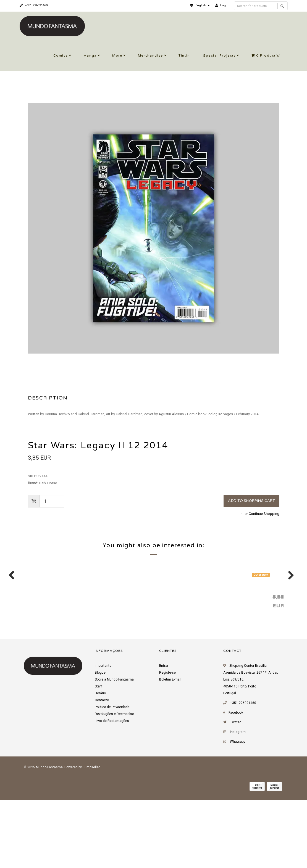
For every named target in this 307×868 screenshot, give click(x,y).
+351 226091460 (34, 5)
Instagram (238, 802)
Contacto (102, 770)
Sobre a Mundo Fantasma (114, 749)
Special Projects (219, 56)
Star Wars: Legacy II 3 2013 (224, 666)
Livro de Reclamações (112, 791)
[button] (200, 5)
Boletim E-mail (170, 749)
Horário (100, 763)
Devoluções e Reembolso (114, 784)
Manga (90, 56)
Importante (103, 735)
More (117, 56)
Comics (61, 56)
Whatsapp (238, 811)
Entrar (164, 735)
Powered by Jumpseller (82, 837)
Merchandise (150, 56)
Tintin (184, 56)
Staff (98, 756)
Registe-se (167, 742)
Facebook (236, 782)
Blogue (100, 742)
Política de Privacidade (112, 777)
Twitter (235, 792)
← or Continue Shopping (260, 514)
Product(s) (266, 56)
